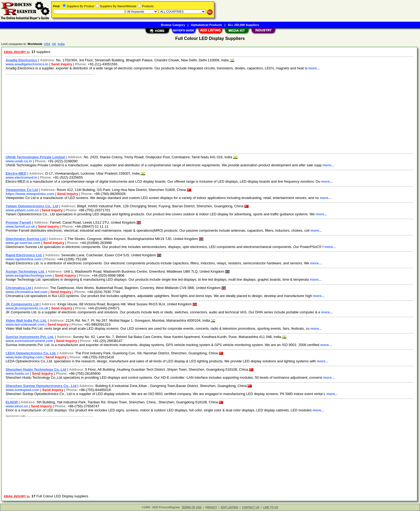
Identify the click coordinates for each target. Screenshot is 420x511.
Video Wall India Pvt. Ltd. (26, 320)
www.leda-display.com (24, 357)
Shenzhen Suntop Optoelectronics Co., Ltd (41, 386)
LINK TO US (271, 507)
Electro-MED (16, 173)
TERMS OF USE (192, 507)
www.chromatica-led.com (27, 292)
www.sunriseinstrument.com (29, 341)
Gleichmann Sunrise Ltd (26, 239)
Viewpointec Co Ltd (22, 190)
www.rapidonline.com (24, 259)
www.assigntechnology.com (29, 275)
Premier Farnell (18, 222)
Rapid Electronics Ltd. (24, 255)
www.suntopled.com (22, 390)
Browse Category (173, 25)
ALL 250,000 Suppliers (243, 25)
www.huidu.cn (17, 373)
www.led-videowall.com (25, 324)
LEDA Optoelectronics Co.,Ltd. (31, 353)
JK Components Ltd (22, 304)
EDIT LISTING (229, 507)
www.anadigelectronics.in (27, 64)
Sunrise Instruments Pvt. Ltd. (30, 337)
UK (54, 44)
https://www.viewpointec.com (30, 194)
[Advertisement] (164, 113)
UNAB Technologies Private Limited (35, 157)
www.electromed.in (21, 177)
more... (314, 68)
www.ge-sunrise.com (23, 243)
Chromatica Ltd (18, 288)
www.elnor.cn (17, 406)
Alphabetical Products (207, 25)
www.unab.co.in (19, 161)
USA (47, 44)
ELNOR (12, 402)
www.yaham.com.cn (22, 210)
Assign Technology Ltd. (25, 271)
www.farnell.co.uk (20, 226)
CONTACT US (251, 507)
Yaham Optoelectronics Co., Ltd (32, 206)
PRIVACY (211, 507)
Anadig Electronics (21, 60)
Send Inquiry (62, 64)
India (61, 44)
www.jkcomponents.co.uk (27, 308)
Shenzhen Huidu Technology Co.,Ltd (36, 369)
